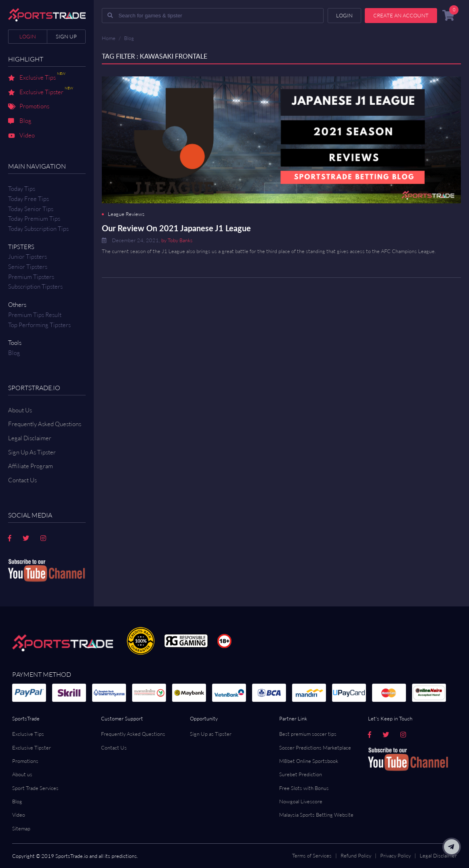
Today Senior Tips (31, 209)
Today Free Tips (28, 199)
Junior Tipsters (27, 257)
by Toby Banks (177, 240)
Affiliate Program (30, 466)
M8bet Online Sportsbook (309, 761)
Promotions (29, 107)
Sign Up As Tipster (32, 452)
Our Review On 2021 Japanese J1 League (176, 228)
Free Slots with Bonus (304, 788)
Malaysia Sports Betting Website (316, 815)
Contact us (22, 480)
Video (21, 136)
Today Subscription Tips (38, 229)
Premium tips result (35, 315)
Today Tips (22, 189)
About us (22, 774)
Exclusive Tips (37, 78)
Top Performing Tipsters (39, 325)
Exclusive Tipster (41, 93)
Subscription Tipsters (35, 286)
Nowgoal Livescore (301, 801)
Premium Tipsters (31, 277)
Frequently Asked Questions (45, 424)
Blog (20, 121)
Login (28, 36)
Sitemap (21, 828)
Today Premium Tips (34, 219)
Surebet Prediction (301, 774)
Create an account (401, 15)
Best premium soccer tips (308, 734)
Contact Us (114, 748)
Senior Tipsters (28, 267)
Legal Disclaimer (30, 438)
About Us (20, 410)
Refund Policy (356, 855)
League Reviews (126, 214)
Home (109, 38)
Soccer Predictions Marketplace (315, 748)
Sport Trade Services (35, 788)
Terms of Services (312, 855)
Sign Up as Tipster (211, 734)
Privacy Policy (395, 855)
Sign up (66, 36)
